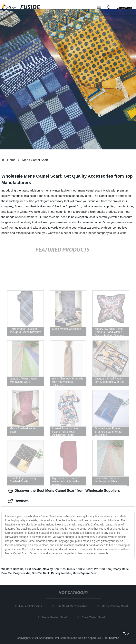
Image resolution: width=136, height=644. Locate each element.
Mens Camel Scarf (35, 160)
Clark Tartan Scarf (94, 617)
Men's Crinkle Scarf (80, 569)
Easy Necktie (22, 573)
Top (126, 633)
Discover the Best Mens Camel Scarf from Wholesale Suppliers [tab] (64, 491)
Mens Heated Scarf (55, 617)
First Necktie (33, 569)
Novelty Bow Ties (54, 569)
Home (11, 160)
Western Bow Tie (12, 569)
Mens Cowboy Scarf (115, 606)
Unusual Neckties (31, 606)
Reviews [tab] (18, 501)
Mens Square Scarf (85, 573)
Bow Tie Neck (41, 573)
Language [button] (124, 8)
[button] (99, 8)
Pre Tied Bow (102, 569)
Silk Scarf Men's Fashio (72, 606)
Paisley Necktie (61, 573)
